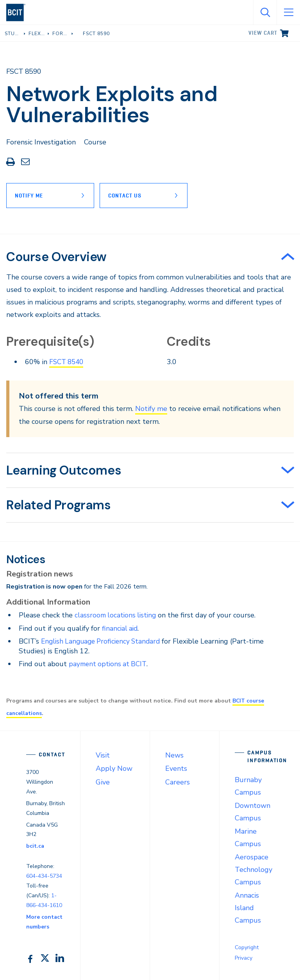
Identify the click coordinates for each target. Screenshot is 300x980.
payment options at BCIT (109, 664)
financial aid (121, 628)
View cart (263, 33)
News (174, 755)
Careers (178, 782)
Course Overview (56, 257)
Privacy (244, 958)
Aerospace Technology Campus (254, 869)
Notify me (151, 409)
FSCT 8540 (68, 362)
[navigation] (19, 12)
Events (176, 768)
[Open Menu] (288, 12)
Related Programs (59, 505)
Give (103, 782)
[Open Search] (265, 12)
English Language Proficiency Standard (104, 641)
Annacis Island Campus (248, 907)
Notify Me (29, 196)
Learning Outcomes (64, 470)
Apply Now (114, 768)
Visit (103, 755)
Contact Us (127, 196)
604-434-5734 (44, 876)
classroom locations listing (117, 615)
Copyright (247, 947)
